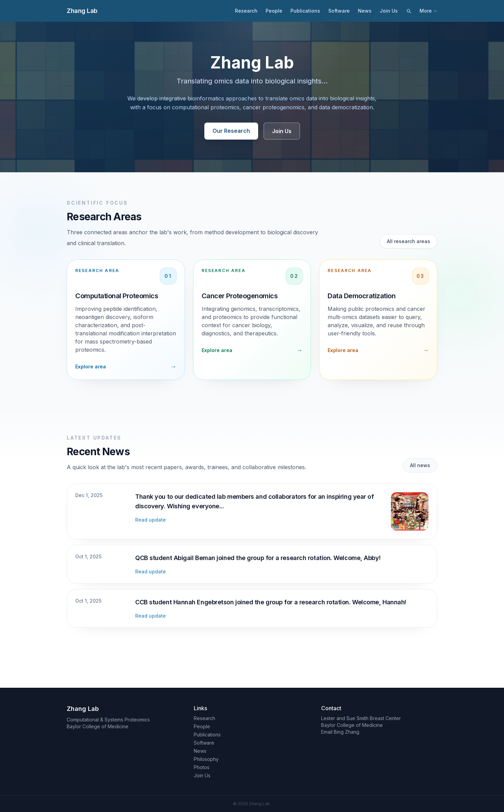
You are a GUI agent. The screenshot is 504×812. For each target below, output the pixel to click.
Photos (202, 767)
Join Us (389, 11)
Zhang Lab (82, 11)
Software (339, 11)
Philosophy (206, 759)
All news (420, 465)
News (365, 11)
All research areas (408, 241)
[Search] (409, 11)
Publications (305, 11)
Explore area (91, 367)
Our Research (231, 131)
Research (246, 11)
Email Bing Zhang (340, 732)
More (428, 11)
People (274, 11)
